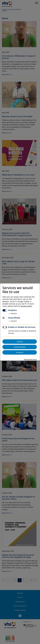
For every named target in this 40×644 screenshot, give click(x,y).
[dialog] (20, 322)
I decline (20, 342)
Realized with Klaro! (30, 359)
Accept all (20, 352)
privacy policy (26, 306)
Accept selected (20, 347)
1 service (12, 313)
